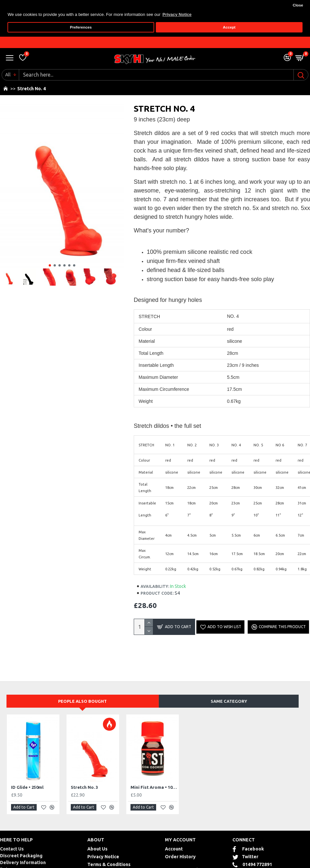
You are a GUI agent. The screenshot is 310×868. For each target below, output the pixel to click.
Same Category (229, 701)
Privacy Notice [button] (177, 14)
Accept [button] (229, 27)
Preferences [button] (81, 27)
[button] (50, 265)
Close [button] (298, 5)
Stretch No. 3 (84, 787)
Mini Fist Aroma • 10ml (154, 787)
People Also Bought (82, 701)
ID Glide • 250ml (27, 787)
